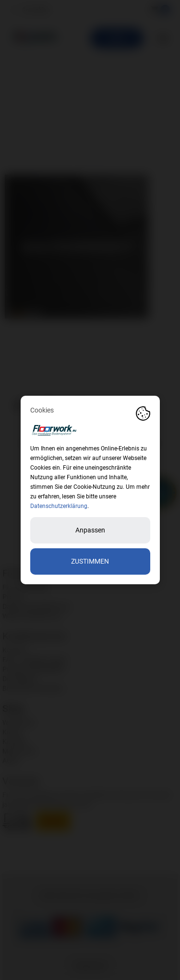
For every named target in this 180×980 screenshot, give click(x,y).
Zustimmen (90, 561)
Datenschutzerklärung (59, 506)
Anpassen (90, 530)
